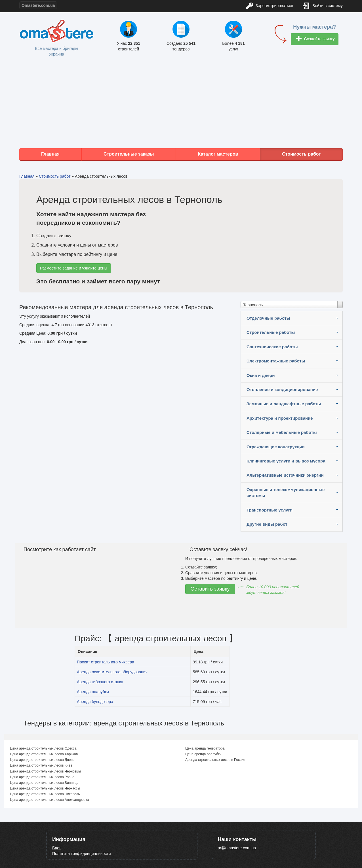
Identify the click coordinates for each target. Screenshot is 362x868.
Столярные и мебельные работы (282, 432)
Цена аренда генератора (205, 748)
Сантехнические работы (272, 347)
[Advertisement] (181, 103)
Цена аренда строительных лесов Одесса (43, 748)
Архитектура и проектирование (280, 418)
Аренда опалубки (93, 692)
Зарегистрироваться (270, 6)
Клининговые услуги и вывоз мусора (286, 461)
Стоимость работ (301, 154)
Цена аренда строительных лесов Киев (41, 765)
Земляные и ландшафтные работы (284, 404)
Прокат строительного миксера (106, 662)
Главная (50, 154)
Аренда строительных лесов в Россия (215, 760)
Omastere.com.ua (38, 5)
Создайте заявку (315, 39)
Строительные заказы (129, 154)
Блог (56, 848)
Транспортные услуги (270, 510)
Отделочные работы (268, 318)
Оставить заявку (210, 589)
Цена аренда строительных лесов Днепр (42, 760)
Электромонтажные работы (276, 361)
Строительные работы (271, 332)
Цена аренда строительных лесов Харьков (44, 754)
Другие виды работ (267, 524)
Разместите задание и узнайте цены (74, 268)
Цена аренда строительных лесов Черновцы (45, 771)
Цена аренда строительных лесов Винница (44, 783)
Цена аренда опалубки (203, 754)
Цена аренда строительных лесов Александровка (49, 800)
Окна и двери (261, 375)
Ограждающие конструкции (276, 447)
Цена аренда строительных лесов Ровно (42, 777)
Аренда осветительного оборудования (112, 672)
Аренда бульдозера (95, 702)
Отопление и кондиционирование (282, 390)
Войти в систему (323, 6)
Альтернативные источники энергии (285, 475)
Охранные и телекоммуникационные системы (286, 493)
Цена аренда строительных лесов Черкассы (45, 788)
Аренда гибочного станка (100, 682)
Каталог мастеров (218, 154)
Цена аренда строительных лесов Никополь (45, 794)
